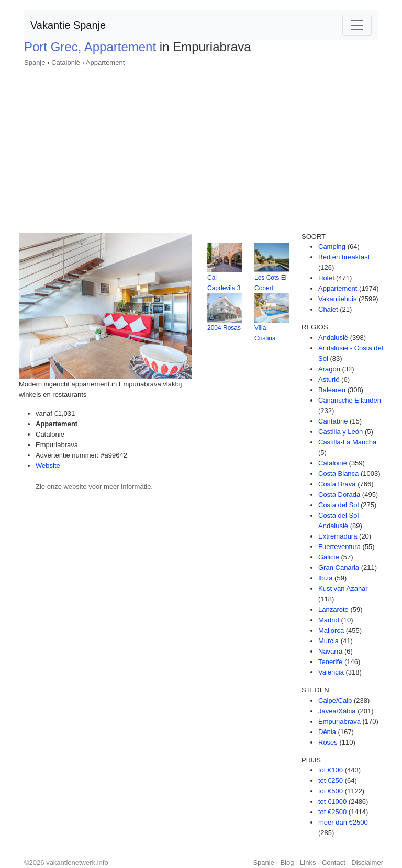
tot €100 (331, 770)
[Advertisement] (201, 146)
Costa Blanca (338, 473)
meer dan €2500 (343, 822)
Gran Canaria (339, 568)
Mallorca (331, 630)
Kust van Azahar (343, 589)
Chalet (328, 309)
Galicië (329, 557)
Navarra (330, 651)
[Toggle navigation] (357, 25)
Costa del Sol (338, 505)
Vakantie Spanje (68, 25)
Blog (287, 863)
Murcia (328, 641)
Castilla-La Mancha (347, 442)
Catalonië (66, 62)
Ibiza (325, 578)
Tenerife (330, 662)
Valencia (331, 672)
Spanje (35, 62)
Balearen (332, 390)
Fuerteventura (339, 547)
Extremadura (338, 536)
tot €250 (331, 780)
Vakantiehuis (337, 299)
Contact (334, 863)
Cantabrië (333, 421)
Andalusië (333, 338)
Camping (332, 247)
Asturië (329, 379)
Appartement (105, 62)
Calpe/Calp (335, 700)
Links (308, 863)
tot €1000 (332, 801)
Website (48, 466)
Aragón (329, 369)
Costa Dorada (339, 494)
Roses (328, 742)
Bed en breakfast (344, 257)
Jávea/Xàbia (337, 711)
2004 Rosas (224, 328)
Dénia (327, 732)
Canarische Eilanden (350, 400)
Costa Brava (337, 484)
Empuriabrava (339, 721)
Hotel (326, 278)
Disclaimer (367, 863)
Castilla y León (340, 432)
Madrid (329, 620)
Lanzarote (333, 609)
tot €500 (331, 791)
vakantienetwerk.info (77, 863)
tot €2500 (332, 812)
